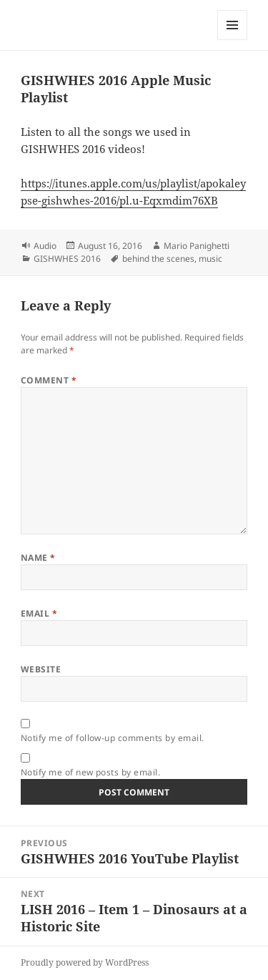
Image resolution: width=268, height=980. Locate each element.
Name (38, 558)
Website (41, 669)
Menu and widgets (233, 40)
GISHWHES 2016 (67, 259)
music (210, 259)
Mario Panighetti (197, 246)
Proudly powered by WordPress (85, 962)
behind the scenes (158, 259)
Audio (45, 246)
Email (39, 613)
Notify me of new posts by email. (90, 772)
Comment (49, 380)
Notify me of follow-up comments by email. (113, 738)
